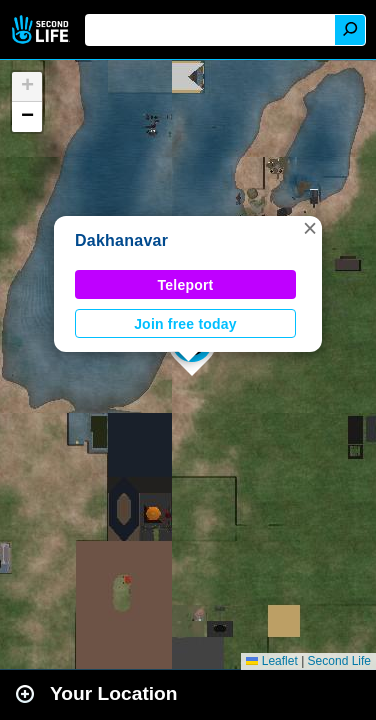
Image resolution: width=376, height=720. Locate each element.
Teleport (186, 285)
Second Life (42, 29)
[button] (310, 228)
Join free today (185, 324)
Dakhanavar (121, 240)
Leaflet (271, 661)
